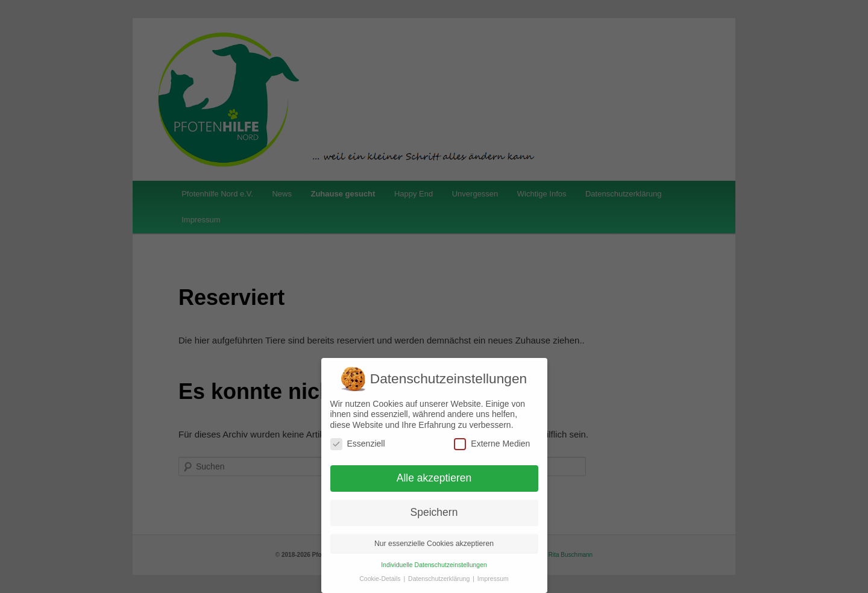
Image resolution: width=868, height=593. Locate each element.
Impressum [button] (493, 579)
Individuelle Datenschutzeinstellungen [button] (434, 565)
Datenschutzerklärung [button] (440, 579)
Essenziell (358, 444)
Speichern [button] (434, 512)
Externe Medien (492, 444)
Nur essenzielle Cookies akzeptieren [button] (434, 544)
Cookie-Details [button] (381, 579)
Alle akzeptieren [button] (434, 478)
